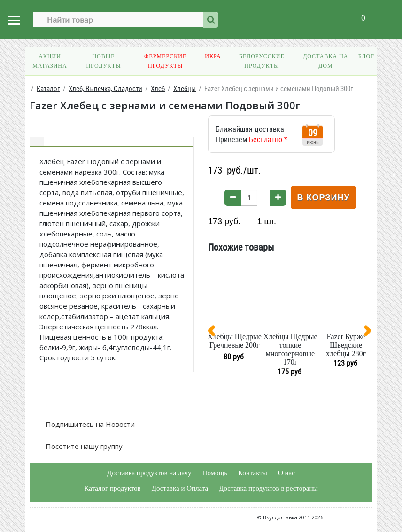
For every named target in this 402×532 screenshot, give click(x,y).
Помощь (215, 473)
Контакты (253, 473)
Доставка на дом (325, 61)
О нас (286, 473)
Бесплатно (266, 139)
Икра (213, 56)
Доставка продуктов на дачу (149, 473)
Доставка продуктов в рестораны (268, 488)
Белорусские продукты (262, 61)
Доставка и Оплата (180, 488)
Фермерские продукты (165, 61)
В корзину (323, 198)
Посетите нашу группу (83, 446)
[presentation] (215, 333)
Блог (366, 56)
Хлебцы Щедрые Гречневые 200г (235, 341)
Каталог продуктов (112, 488)
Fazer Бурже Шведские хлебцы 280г (346, 345)
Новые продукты (103, 61)
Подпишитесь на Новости (89, 424)
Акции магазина (50, 61)
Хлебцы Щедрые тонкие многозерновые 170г (290, 349)
